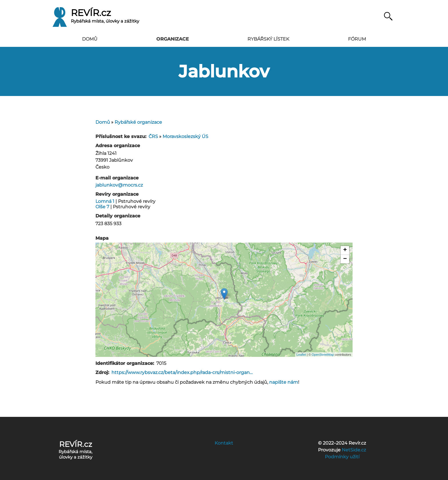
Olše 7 (103, 207)
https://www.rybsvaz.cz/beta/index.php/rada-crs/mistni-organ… (182, 372)
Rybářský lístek (268, 39)
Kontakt (224, 443)
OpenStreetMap (323, 355)
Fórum (357, 39)
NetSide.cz (354, 450)
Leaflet (301, 355)
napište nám (284, 382)
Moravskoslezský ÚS (185, 136)
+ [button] (345, 250)
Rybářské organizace (138, 122)
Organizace (173, 39)
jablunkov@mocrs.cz (119, 185)
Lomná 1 (105, 201)
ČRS (153, 136)
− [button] (345, 259)
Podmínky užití (342, 457)
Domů (90, 39)
